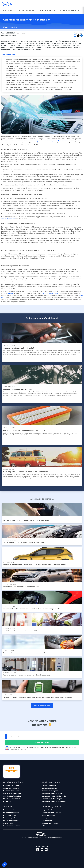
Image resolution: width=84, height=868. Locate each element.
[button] (4, 865)
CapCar (10, 293)
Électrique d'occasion (12, 799)
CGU (11, 823)
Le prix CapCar (48, 810)
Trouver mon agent (50, 791)
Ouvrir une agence (11, 820)
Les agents (47, 818)
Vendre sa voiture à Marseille (54, 796)
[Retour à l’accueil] (7, 4)
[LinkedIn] (46, 850)
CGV (5, 823)
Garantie (7, 801)
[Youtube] (41, 850)
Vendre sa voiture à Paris (52, 793)
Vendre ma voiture (50, 788)
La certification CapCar (51, 812)
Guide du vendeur (49, 785)
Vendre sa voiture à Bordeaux (54, 801)
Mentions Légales (43, 838)
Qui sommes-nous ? (11, 812)
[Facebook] (38, 850)
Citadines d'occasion (12, 788)
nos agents (37, 141)
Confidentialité (57, 838)
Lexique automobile (50, 823)
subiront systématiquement (55, 141)
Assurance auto (48, 815)
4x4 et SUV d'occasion (12, 793)
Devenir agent (9, 818)
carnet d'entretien (8, 219)
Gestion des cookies (12, 826)
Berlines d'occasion (11, 791)
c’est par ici (24, 749)
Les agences (47, 820)
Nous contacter (10, 815)
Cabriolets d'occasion (12, 796)
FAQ (44, 826)
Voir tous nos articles (42, 706)
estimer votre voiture (50, 293)
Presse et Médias (10, 810)
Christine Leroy (10, 35)
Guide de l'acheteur (11, 785)
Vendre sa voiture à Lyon (52, 799)
